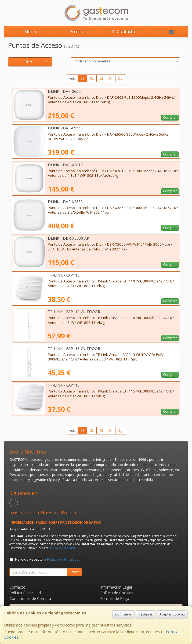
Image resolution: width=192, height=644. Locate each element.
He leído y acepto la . (48, 559)
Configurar (123, 614)
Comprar (170, 117)
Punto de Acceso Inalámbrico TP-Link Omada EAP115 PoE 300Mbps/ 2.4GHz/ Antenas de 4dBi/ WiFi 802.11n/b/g (111, 393)
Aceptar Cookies (172, 614)
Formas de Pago (115, 598)
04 (111, 78)
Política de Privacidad (62, 548)
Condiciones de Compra (30, 598)
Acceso (73, 31)
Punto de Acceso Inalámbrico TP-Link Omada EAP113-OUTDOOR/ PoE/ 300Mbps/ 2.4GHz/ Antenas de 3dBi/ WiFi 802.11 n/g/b (106, 357)
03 (101, 78)
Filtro (36, 62)
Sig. (121, 78)
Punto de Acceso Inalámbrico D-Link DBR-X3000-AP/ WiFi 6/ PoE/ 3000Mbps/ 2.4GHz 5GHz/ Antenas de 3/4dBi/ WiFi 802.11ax (110, 247)
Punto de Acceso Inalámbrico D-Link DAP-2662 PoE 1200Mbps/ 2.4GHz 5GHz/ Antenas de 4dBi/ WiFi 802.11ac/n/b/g (111, 100)
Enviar (74, 572)
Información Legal (116, 587)
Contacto (123, 31)
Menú (27, 31)
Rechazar (146, 614)
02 (92, 78)
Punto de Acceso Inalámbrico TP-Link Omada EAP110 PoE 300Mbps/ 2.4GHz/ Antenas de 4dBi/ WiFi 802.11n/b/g (111, 283)
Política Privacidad (25, 593)
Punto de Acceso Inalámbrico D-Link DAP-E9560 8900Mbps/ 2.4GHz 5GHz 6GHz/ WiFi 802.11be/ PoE (108, 137)
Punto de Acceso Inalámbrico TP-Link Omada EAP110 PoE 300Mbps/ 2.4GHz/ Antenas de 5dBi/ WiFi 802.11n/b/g (111, 320)
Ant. (72, 78)
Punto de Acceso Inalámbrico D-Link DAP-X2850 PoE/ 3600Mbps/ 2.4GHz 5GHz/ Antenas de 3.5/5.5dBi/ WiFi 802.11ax (113, 210)
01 (82, 78)
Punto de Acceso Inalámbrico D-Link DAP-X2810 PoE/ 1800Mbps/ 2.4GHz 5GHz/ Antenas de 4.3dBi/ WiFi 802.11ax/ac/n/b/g (113, 173)
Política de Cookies (117, 593)
